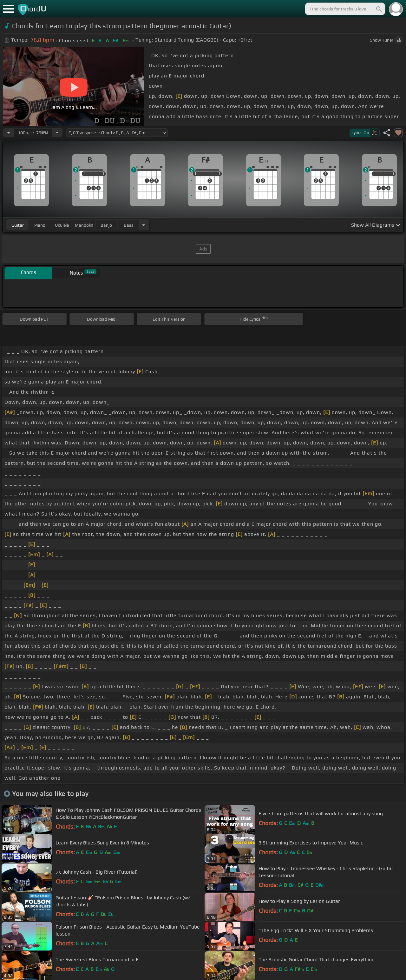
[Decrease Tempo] (9, 133)
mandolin (84, 225)
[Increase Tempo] (57, 133)
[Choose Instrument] (144, 225)
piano (40, 225)
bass (129, 225)
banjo (106, 225)
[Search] (378, 9)
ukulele (62, 225)
